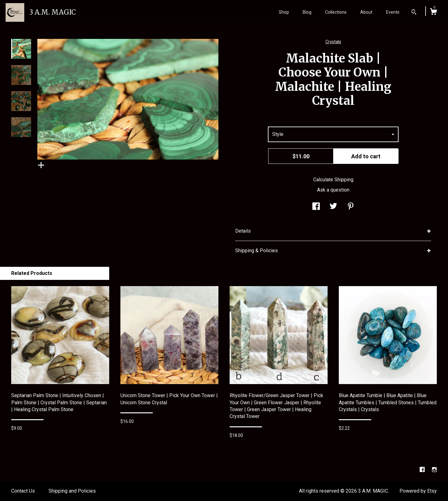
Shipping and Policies (72, 491)
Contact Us (23, 491)
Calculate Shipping (333, 180)
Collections (336, 12)
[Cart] (433, 12)
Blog (307, 12)
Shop (284, 12)
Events (393, 12)
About (366, 12)
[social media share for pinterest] (351, 207)
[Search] (414, 13)
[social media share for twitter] (333, 207)
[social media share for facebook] (316, 207)
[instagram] (434, 470)
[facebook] (423, 470)
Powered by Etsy (418, 491)
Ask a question (333, 190)
